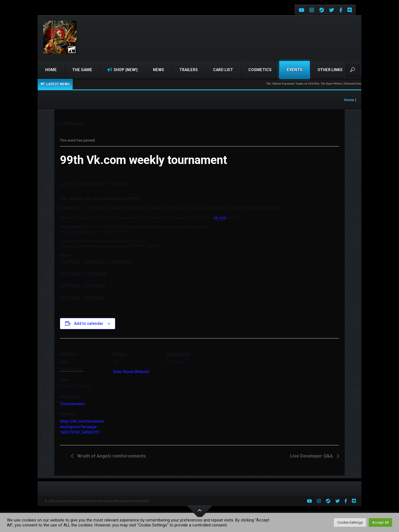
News (158, 70)
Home (51, 70)
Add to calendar (89, 323)
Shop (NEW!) (123, 70)
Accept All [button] (380, 522)
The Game (82, 70)
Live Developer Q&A (312, 456)
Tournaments (72, 404)
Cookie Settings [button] (350, 522)
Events (295, 70)
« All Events (72, 124)
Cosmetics (260, 70)
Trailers (189, 70)
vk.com (220, 218)
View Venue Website (131, 372)
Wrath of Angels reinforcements (111, 456)
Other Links (330, 70)
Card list (223, 70)
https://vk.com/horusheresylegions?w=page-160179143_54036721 (82, 427)
